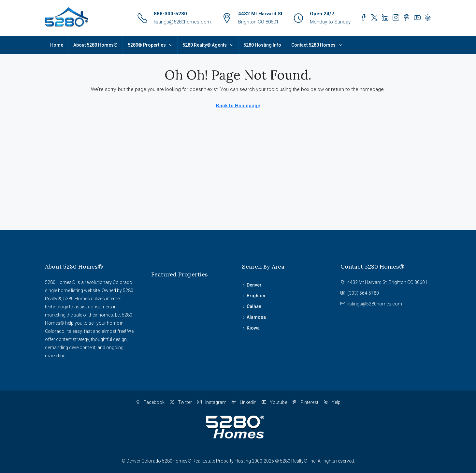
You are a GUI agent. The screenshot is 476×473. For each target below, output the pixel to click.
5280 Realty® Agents (205, 45)
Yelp (332, 402)
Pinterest (305, 402)
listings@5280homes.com (182, 22)
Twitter (181, 402)
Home (57, 45)
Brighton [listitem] (254, 296)
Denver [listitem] (252, 285)
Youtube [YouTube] (274, 402)
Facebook (150, 402)
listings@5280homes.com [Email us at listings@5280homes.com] (375, 304)
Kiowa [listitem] (251, 328)
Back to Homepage (238, 106)
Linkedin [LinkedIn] (244, 402)
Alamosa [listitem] (254, 317)
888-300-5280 (170, 14)
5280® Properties (147, 45)
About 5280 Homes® (95, 45)
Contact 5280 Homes (313, 45)
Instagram (212, 402)
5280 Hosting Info (262, 45)
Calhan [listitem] (252, 306)
